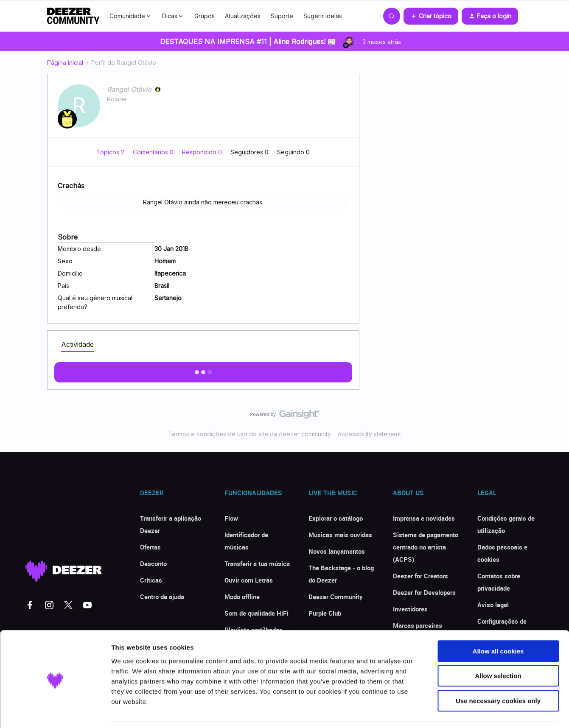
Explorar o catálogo (336, 518)
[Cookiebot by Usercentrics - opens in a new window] (55, 711)
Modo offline (242, 597)
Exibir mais (203, 370)
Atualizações (243, 16)
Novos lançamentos (337, 551)
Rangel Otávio (129, 89)
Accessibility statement (369, 434)
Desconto (153, 563)
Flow (231, 518)
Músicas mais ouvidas (340, 535)
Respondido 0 (203, 152)
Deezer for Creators (420, 576)
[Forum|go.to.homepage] (73, 16)
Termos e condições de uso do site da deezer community (249, 434)
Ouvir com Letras (249, 580)
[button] (431, 16)
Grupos (205, 16)
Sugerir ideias (323, 16)
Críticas (151, 580)
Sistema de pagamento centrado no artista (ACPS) (426, 547)
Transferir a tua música (257, 563)
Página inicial (65, 63)
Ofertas (150, 547)
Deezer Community (336, 597)
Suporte (282, 16)
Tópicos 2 (111, 152)
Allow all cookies (498, 624)
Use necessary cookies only (498, 674)
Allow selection (498, 649)
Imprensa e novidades (424, 518)
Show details (445, 711)
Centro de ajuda (162, 597)
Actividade (77, 344)
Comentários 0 (154, 152)
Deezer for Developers (424, 592)
